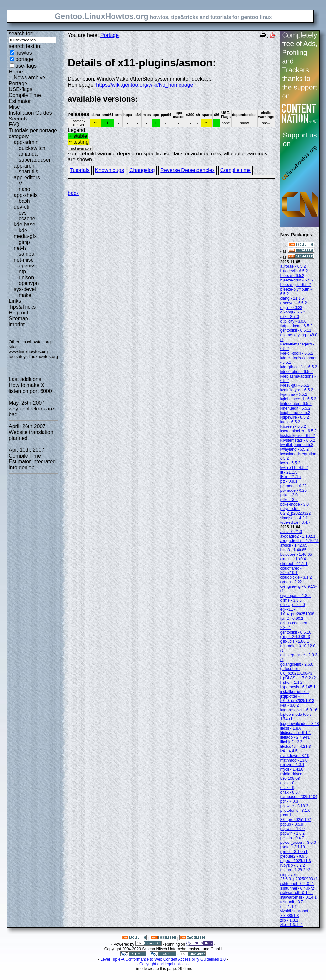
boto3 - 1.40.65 (293, 550)
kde (23, 230)
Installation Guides (30, 113)
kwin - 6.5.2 (290, 463)
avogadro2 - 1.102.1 (298, 536)
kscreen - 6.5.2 (293, 426)
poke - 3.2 (289, 500)
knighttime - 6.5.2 (295, 413)
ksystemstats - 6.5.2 (298, 440)
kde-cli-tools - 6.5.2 (297, 353)
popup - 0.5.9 (292, 824)
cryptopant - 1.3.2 (295, 596)
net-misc (24, 260)
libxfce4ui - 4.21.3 (296, 747)
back (73, 193)
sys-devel (25, 289)
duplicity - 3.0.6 (293, 321)
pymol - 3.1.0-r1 (294, 852)
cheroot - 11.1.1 (294, 564)
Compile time (236, 170)
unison (26, 277)
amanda (28, 154)
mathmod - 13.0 (294, 760)
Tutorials (80, 170)
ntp (22, 272)
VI (21, 183)
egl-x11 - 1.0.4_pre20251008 (297, 612)
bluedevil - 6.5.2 (294, 271)
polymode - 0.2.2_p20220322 (295, 511)
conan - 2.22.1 (293, 582)
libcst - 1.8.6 (291, 728)
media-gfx (25, 236)
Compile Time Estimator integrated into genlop (32, 462)
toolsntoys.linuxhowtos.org (33, 356)
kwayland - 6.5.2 (294, 449)
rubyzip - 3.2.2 (293, 865)
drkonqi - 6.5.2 (293, 312)
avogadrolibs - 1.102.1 (300, 541)
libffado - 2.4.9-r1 (295, 737)
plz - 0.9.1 (289, 481)
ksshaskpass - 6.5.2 (298, 436)
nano (25, 189)
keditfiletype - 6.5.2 (297, 390)
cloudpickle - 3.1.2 (296, 577)
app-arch (24, 166)
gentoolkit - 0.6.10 (296, 632)
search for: (21, 33)
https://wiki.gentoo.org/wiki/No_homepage (145, 85)
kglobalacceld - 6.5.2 (298, 399)
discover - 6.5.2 (294, 303)
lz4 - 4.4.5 (289, 751)
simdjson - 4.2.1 (294, 518)
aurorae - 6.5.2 (293, 266)
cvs (23, 213)
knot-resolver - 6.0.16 (299, 710)
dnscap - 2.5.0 (293, 605)
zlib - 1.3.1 (289, 920)
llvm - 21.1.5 (291, 477)
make (25, 295)
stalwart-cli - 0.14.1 (297, 893)
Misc (14, 107)
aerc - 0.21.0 (291, 532)
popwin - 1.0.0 (292, 829)
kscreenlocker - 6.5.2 (298, 431)
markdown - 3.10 (295, 756)
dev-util (22, 207)
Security (18, 119)
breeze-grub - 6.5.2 (297, 280)
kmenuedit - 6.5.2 (295, 408)
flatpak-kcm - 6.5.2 (296, 326)
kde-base (25, 225)
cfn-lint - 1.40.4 (293, 559)
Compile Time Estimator (25, 98)
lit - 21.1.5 (289, 472)
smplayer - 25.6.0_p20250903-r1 (299, 877)
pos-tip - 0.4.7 (292, 838)
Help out (19, 313)
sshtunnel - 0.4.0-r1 (297, 884)
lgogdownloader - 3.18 (300, 724)
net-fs (20, 248)
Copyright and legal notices (163, 964)
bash (24, 201)
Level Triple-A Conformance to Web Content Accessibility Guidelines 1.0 (163, 959)
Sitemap (18, 319)
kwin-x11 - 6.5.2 (294, 468)
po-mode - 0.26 (293, 490)
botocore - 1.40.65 (296, 554)
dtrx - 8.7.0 (290, 317)
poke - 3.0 (289, 495)
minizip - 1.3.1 (292, 765)
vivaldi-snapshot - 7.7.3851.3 (295, 913)
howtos (24, 53)
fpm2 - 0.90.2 (292, 619)
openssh (29, 266)
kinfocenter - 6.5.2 (296, 404)
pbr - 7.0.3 (289, 801)
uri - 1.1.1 (289, 907)
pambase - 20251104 (299, 797)
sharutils (28, 172)
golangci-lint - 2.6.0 (297, 664)
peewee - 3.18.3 (294, 806)
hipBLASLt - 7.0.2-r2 (298, 678)
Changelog (142, 170)
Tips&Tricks (22, 307)
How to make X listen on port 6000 (30, 388)
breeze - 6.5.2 (292, 276)
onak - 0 (287, 783)
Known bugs (110, 170)
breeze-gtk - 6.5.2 (296, 285)
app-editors (27, 177)
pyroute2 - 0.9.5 (294, 856)
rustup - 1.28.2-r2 (295, 870)
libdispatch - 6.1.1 (296, 733)
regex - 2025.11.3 (296, 861)
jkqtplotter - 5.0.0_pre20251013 (297, 699)
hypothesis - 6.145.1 (298, 687)
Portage (18, 83)
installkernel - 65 (294, 692)
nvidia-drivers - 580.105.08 (293, 776)
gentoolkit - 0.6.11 (296, 330)
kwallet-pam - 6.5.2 (297, 445)
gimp (24, 242)
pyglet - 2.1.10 (293, 847)
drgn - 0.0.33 (291, 308)
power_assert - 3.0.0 (298, 843)
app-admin (26, 142)
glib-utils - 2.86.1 (295, 641)
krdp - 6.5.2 (290, 422)
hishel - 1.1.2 (292, 683)
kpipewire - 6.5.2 (295, 417)
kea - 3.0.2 (290, 705)
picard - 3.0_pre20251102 (296, 817)
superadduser (35, 160)
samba (26, 254)
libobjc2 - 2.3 (291, 742)
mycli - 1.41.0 (292, 769)
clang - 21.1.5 (292, 298)
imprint (17, 324)
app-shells (26, 195)
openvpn (29, 283)
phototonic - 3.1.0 (295, 811)
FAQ (14, 125)
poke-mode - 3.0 (294, 504)
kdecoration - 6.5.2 (296, 372)
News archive (29, 78)
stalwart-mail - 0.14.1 (298, 897)
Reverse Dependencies (187, 170)
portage (24, 59)
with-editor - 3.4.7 (295, 522)
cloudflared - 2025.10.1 (291, 570)
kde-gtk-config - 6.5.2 (299, 367)
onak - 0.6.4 (291, 792)
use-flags (26, 66)
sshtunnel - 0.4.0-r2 (297, 888)
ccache (27, 219)
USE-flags (21, 89)
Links (15, 301)
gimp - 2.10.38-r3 (295, 637)
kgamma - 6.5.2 (294, 394)
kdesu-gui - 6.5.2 (295, 385)
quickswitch (32, 148)
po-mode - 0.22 (293, 486)
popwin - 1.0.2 (292, 833)
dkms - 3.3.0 (291, 600)
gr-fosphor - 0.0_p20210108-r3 (296, 671)
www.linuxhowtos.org (28, 352)
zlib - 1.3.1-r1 (292, 925)
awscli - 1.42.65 (294, 545)
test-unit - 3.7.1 (293, 902)
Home (16, 72)
